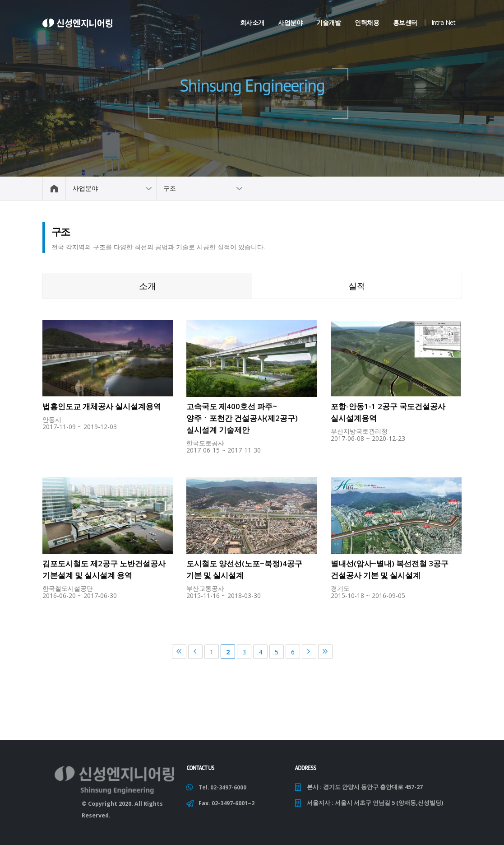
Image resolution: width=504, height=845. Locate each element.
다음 (309, 652)
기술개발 (328, 22)
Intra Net (444, 22)
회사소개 (252, 22)
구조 (170, 188)
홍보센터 (405, 22)
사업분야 (290, 22)
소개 (148, 286)
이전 (195, 652)
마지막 (325, 652)
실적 (357, 286)
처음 (179, 652)
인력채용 (367, 22)
